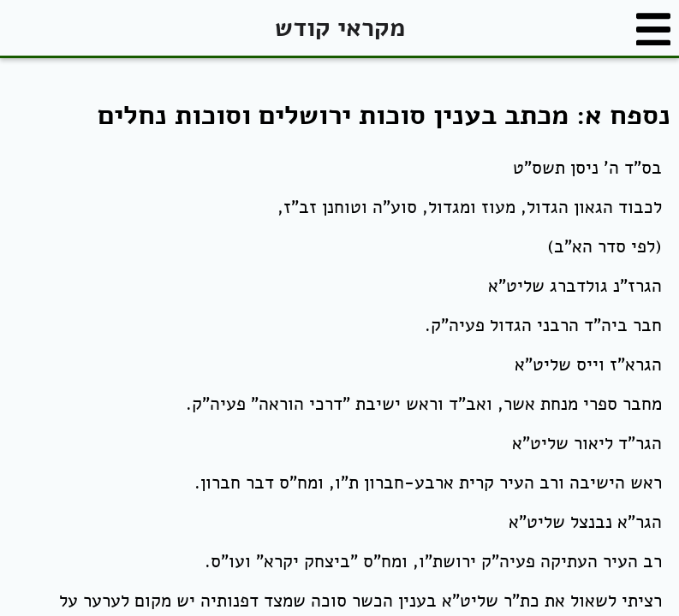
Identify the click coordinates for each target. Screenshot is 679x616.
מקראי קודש (340, 28)
